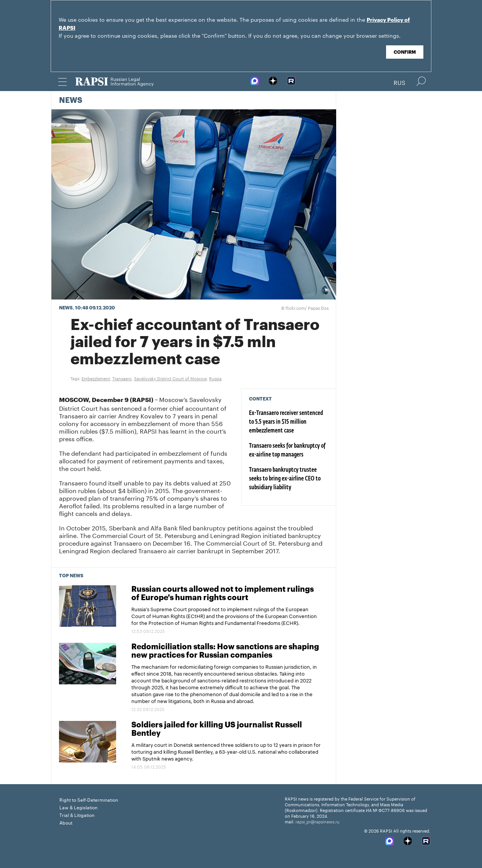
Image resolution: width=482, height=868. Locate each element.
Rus (400, 82)
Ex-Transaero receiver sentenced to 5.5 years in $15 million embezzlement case (286, 422)
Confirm (405, 52)
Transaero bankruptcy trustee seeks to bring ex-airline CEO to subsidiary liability (285, 479)
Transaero (122, 378)
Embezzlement (96, 378)
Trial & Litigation (77, 814)
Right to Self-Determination (89, 799)
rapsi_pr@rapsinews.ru (318, 821)
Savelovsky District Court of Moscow (170, 378)
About (66, 822)
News (71, 101)
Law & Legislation (78, 807)
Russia (215, 378)
